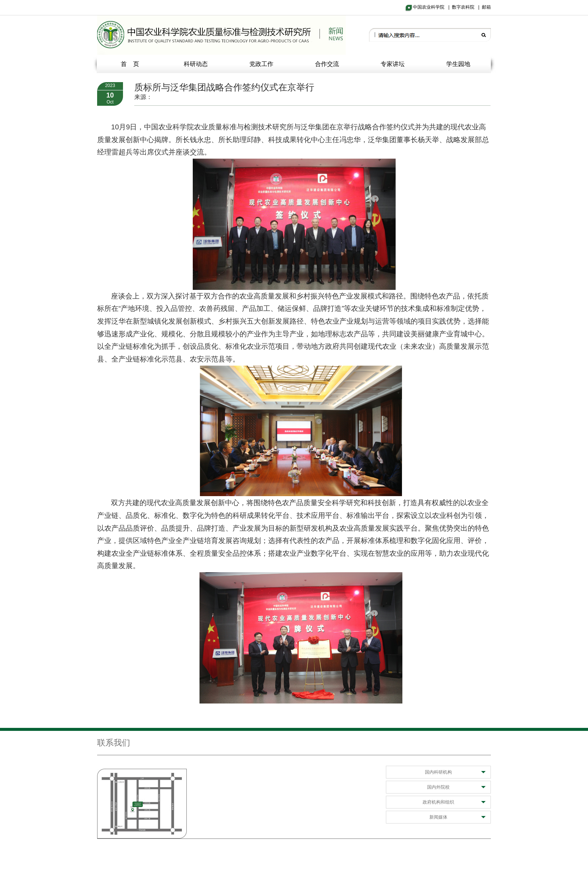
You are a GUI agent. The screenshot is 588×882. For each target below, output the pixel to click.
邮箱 (486, 7)
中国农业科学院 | (432, 7)
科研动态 (196, 64)
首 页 (130, 64)
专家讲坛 (393, 64)
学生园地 (458, 64)
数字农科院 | (467, 7)
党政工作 (261, 64)
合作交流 (327, 64)
